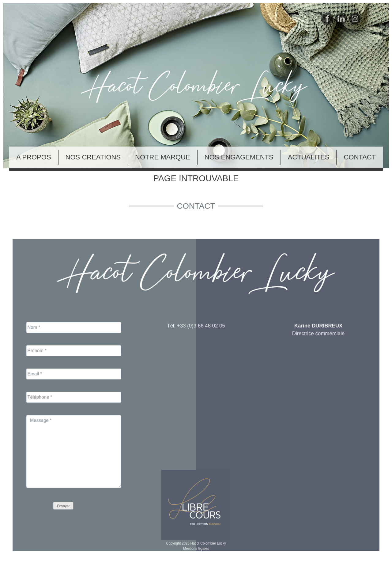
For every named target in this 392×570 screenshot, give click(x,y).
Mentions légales (196, 528)
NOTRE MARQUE (163, 157)
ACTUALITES (309, 157)
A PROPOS (34, 157)
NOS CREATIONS (93, 157)
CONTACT (360, 157)
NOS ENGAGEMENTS (239, 157)
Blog (6, 566)
